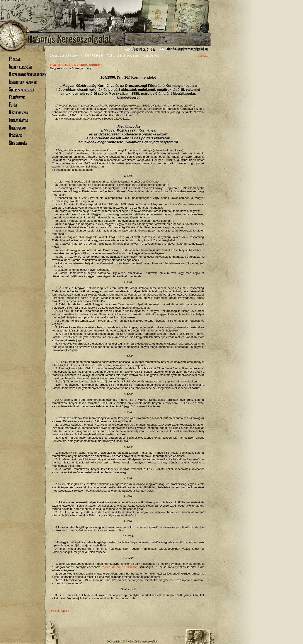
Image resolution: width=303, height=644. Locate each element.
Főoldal (15, 59)
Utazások (15, 135)
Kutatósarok (18, 128)
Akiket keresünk (20, 67)
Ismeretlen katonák (23, 82)
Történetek (17, 97)
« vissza (203, 56)
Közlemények (18, 112)
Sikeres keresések (22, 89)
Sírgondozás (18, 143)
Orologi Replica (59, 611)
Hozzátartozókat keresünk (27, 74)
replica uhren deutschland (120, 567)
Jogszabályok (18, 120)
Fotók (13, 105)
